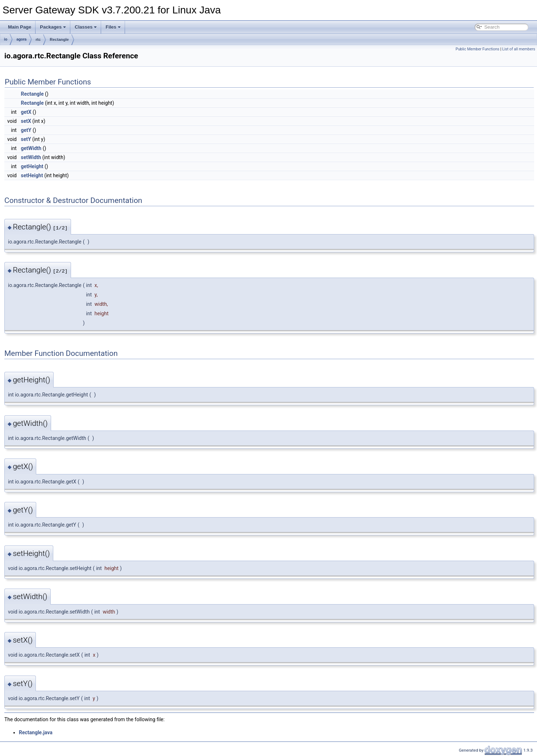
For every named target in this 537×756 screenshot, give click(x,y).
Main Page (20, 27)
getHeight (32, 166)
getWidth (31, 148)
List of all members (519, 49)
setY (26, 139)
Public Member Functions (477, 49)
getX (26, 112)
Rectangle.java (36, 732)
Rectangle (59, 40)
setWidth (31, 157)
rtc (38, 40)
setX (26, 121)
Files (113, 27)
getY (26, 130)
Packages (53, 27)
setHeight (32, 175)
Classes (86, 27)
